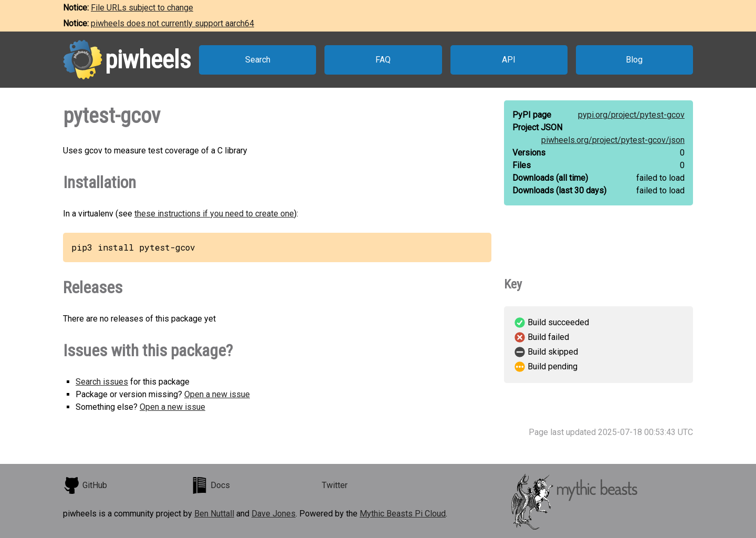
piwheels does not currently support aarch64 (172, 23)
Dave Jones (274, 514)
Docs (211, 485)
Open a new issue (217, 394)
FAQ (383, 60)
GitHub (85, 485)
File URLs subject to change (142, 8)
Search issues (102, 382)
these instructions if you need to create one (214, 214)
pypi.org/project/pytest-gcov (631, 115)
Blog (634, 60)
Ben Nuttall (214, 514)
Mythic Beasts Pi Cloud (403, 514)
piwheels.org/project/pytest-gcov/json (613, 140)
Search (258, 60)
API (509, 60)
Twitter (335, 485)
